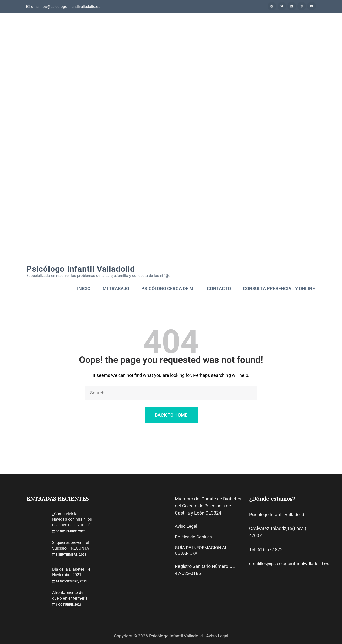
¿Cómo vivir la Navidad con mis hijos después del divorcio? (72, 519)
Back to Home (171, 415)
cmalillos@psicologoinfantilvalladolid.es (63, 7)
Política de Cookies (193, 537)
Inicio (84, 288)
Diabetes (232, 499)
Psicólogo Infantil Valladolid (81, 269)
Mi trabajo (116, 288)
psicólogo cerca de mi (168, 288)
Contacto (219, 288)
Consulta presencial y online (279, 288)
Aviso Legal (186, 526)
